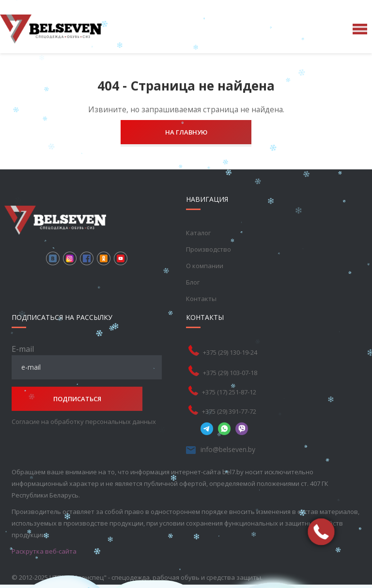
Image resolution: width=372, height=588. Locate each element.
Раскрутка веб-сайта (44, 551)
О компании (205, 266)
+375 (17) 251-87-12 (229, 392)
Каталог (198, 233)
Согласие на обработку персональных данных (84, 422)
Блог (193, 282)
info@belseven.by (228, 449)
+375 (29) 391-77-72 (229, 411)
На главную (186, 132)
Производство (209, 249)
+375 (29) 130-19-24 (230, 352)
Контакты (201, 299)
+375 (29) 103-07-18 (230, 373)
